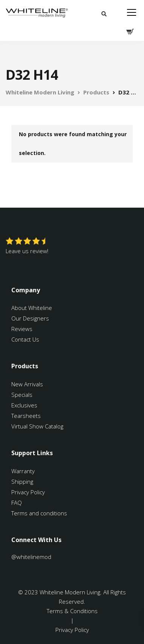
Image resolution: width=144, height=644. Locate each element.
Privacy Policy (28, 492)
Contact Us (25, 339)
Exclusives (24, 405)
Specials (22, 395)
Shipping (22, 481)
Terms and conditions (39, 513)
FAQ (17, 503)
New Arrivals (27, 384)
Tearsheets (26, 416)
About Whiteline (32, 308)
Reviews (22, 329)
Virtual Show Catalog (38, 426)
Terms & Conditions (72, 611)
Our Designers (30, 318)
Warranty (24, 471)
